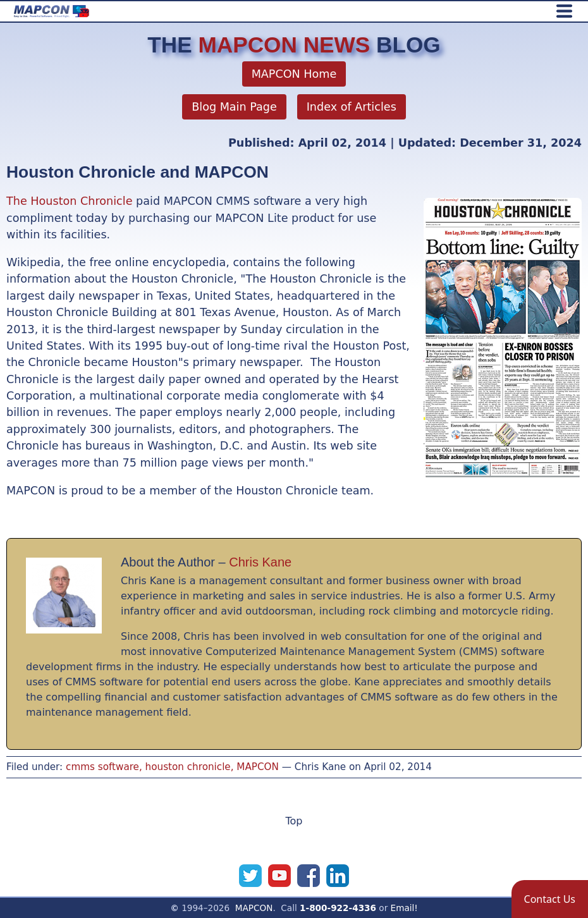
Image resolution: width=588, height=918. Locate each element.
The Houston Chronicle (70, 201)
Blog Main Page (234, 107)
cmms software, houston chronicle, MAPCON (172, 767)
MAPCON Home (294, 74)
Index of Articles (352, 107)
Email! (404, 908)
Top (294, 821)
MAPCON (254, 908)
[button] (550, 899)
